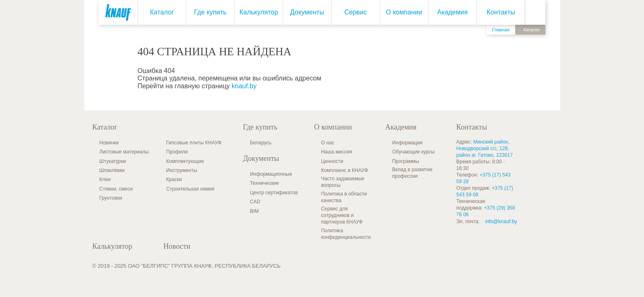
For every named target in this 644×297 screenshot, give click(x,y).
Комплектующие (185, 161)
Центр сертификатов (274, 193)
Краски (174, 179)
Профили (177, 152)
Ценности (332, 161)
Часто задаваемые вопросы (343, 182)
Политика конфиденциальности (346, 234)
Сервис (356, 12)
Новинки (109, 143)
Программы (406, 161)
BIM (254, 211)
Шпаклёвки (112, 170)
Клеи (105, 179)
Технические (264, 183)
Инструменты (182, 170)
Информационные (271, 174)
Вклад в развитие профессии (412, 173)
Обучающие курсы (413, 152)
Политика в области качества (344, 197)
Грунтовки (111, 198)
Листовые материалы (124, 152)
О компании (404, 12)
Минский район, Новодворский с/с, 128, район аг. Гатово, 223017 (484, 148)
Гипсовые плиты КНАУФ (194, 143)
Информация (407, 143)
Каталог (162, 12)
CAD (255, 202)
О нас (328, 143)
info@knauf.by (501, 222)
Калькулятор (259, 12)
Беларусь (260, 143)
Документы (307, 12)
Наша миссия (337, 152)
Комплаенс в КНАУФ (345, 170)
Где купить (210, 12)
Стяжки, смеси (116, 189)
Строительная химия (190, 189)
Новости (177, 246)
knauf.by (244, 86)
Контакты (501, 12)
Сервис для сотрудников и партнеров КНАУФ (342, 215)
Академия (452, 12)
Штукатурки (113, 161)
